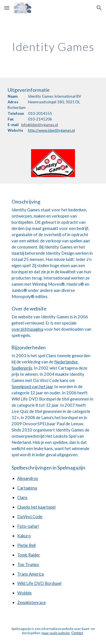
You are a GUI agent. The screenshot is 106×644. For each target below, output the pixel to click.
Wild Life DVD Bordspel (39, 583)
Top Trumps (28, 564)
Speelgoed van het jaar (33, 387)
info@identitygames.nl (40, 125)
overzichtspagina (27, 329)
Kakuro (24, 536)
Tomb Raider (29, 555)
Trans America (31, 574)
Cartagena (27, 488)
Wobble (24, 593)
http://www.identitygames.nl (51, 130)
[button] (7, 8)
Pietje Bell (26, 545)
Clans (22, 497)
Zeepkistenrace (32, 602)
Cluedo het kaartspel (36, 507)
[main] (53, 47)
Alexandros (28, 478)
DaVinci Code (30, 517)
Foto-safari (28, 526)
